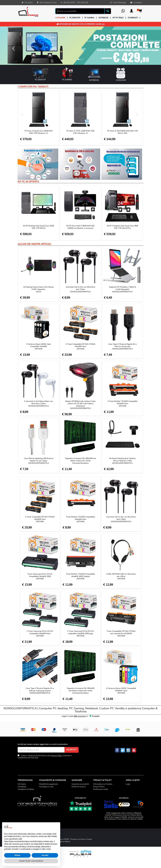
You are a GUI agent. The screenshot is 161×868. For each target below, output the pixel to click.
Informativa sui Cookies (103, 784)
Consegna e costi (46, 787)
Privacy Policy (57, 756)
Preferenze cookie (101, 789)
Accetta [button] (45, 855)
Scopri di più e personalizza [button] (31, 861)
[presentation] (37, 765)
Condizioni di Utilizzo (26, 789)
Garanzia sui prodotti (80, 784)
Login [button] (128, 784)
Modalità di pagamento (49, 784)
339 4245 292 (83, 3)
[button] (131, 12)
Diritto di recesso (79, 787)
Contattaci (22, 787)
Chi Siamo (22, 784)
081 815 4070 (69, 3)
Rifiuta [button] (17, 855)
